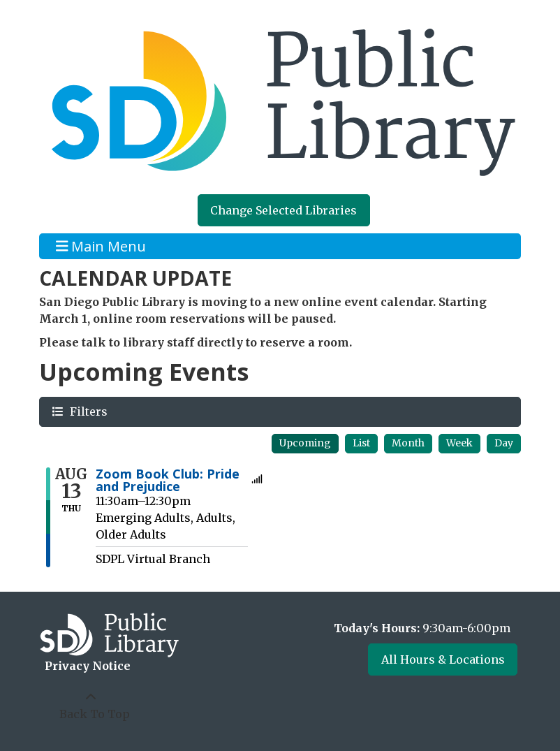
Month (408, 443)
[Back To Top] (91, 706)
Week (459, 443)
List (361, 443)
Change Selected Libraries (283, 210)
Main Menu (101, 246)
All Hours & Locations (443, 659)
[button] (404, 628)
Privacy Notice (88, 666)
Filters (87, 411)
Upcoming (305, 443)
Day (504, 443)
